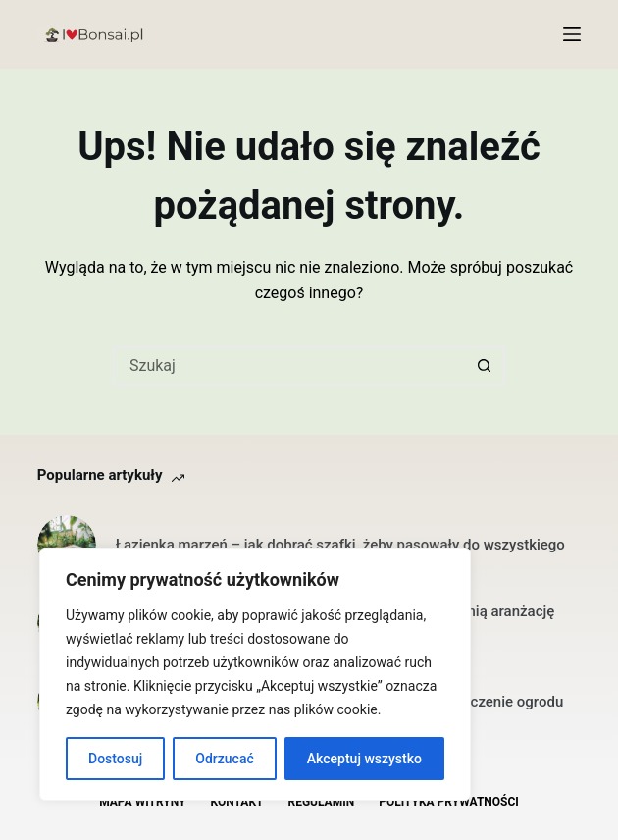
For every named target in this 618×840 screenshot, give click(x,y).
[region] (255, 674)
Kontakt (237, 802)
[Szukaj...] (289, 366)
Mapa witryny (142, 802)
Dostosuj (115, 759)
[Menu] (572, 34)
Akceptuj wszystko (364, 759)
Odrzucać (224, 759)
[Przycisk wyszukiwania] (486, 366)
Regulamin (321, 802)
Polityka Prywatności (449, 802)
